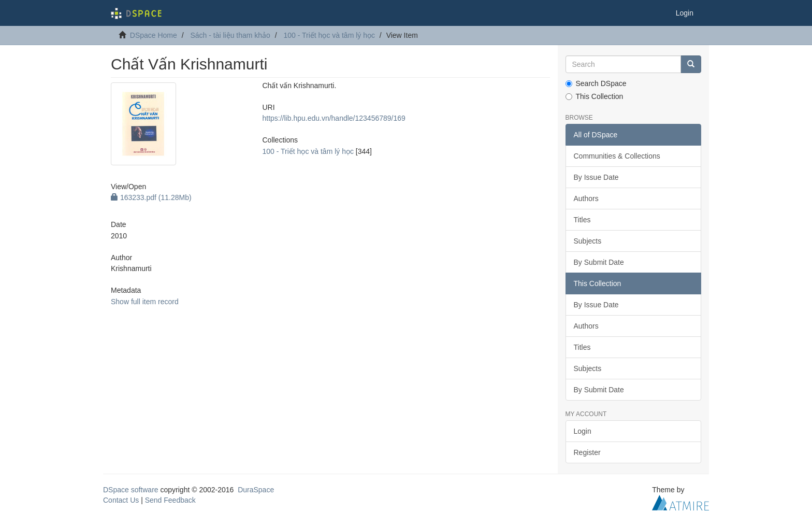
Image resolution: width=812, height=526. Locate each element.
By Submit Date (599, 262)
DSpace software (131, 490)
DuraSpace (256, 490)
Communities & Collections (617, 156)
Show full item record (145, 302)
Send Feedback (170, 500)
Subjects (588, 241)
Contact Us (121, 500)
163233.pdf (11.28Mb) (151, 197)
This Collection (594, 96)
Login (583, 431)
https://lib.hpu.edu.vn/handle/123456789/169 (334, 118)
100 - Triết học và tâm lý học (329, 35)
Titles (582, 220)
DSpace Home (154, 35)
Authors (586, 198)
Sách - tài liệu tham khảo (230, 35)
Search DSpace (596, 83)
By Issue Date (596, 177)
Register (587, 452)
